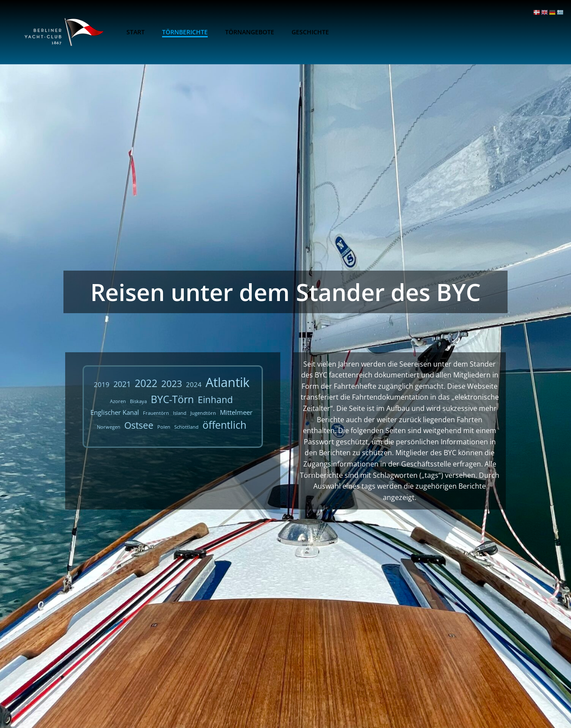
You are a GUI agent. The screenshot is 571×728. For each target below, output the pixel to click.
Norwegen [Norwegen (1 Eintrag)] (109, 427)
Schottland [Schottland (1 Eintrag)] (186, 427)
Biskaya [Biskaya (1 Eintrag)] (138, 401)
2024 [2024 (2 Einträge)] (194, 384)
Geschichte (310, 32)
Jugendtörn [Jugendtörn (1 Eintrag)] (203, 413)
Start (136, 32)
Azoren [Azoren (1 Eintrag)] (118, 401)
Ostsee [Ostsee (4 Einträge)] (139, 425)
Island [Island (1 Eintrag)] (180, 413)
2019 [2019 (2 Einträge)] (102, 384)
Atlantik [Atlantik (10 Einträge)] (227, 382)
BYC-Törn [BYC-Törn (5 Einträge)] (172, 399)
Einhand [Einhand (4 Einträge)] (215, 400)
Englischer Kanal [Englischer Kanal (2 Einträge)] (115, 412)
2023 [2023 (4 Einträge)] (172, 384)
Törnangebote (250, 32)
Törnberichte (185, 32)
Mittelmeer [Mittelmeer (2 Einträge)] (236, 412)
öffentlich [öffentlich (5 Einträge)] (224, 425)
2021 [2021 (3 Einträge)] (122, 384)
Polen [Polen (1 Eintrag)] (164, 427)
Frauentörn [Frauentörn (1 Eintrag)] (156, 413)
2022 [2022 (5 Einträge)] (146, 383)
